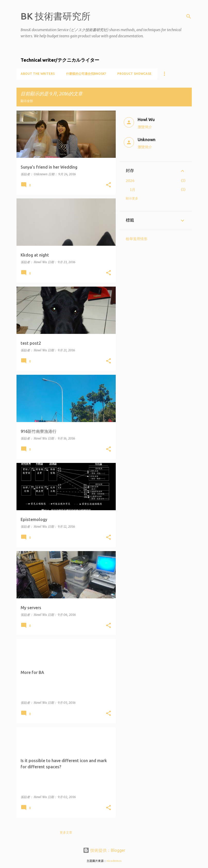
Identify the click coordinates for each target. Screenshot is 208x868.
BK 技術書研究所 (56, 16)
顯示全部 (27, 101)
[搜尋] (189, 16)
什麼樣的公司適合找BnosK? (86, 74)
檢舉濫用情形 (137, 239)
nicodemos (114, 861)
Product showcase (134, 74)
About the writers (38, 74)
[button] (109, 185)
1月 (133, 190)
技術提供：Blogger (104, 850)
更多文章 (66, 832)
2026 (130, 181)
